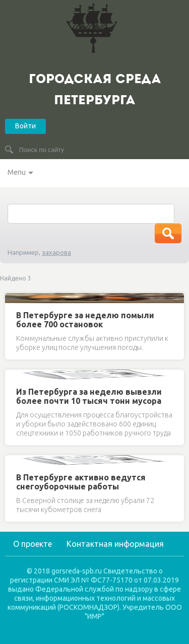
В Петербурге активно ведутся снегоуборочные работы (81, 482)
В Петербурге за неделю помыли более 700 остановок (85, 320)
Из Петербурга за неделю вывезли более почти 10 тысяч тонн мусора (89, 396)
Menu (17, 172)
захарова (56, 252)
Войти (25, 126)
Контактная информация (115, 544)
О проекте (33, 544)
